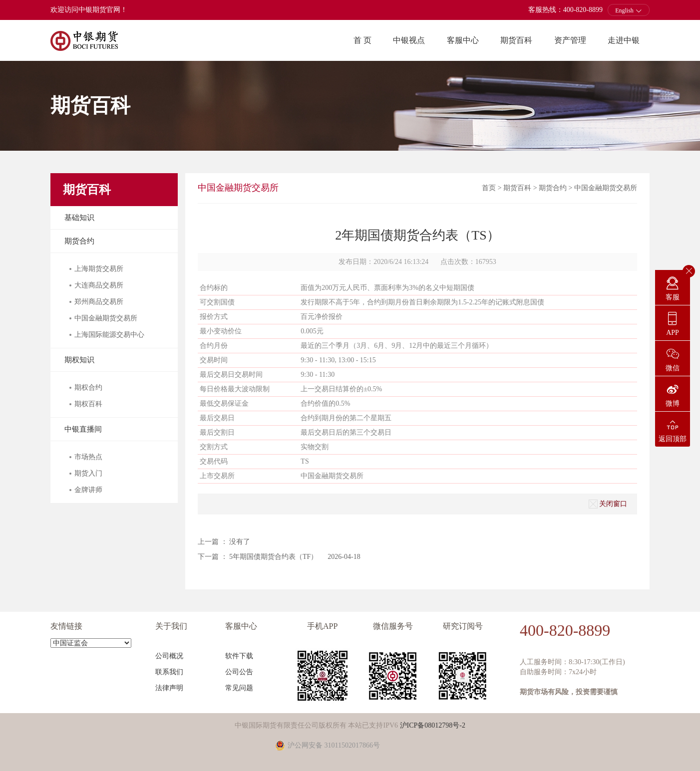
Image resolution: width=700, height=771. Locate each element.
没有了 (240, 542)
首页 (489, 188)
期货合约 (79, 241)
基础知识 (79, 218)
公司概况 (169, 656)
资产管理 (570, 40)
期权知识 (79, 360)
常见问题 (239, 688)
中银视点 (409, 40)
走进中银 (624, 40)
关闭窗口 (608, 504)
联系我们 (169, 672)
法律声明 (169, 688)
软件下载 (239, 656)
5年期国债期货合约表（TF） (273, 557)
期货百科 (516, 40)
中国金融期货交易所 (606, 188)
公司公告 (239, 672)
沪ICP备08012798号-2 (433, 725)
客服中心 (463, 40)
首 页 (362, 40)
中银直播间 (83, 429)
